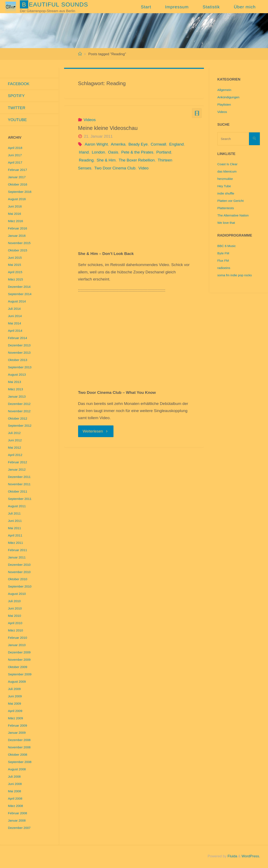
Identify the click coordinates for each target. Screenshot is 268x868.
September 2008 (20, 762)
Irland (84, 152)
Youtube (18, 120)
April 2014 (15, 331)
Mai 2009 (14, 704)
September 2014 (20, 295)
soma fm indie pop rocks (235, 275)
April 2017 (15, 163)
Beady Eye (138, 144)
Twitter (17, 108)
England (177, 144)
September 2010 (20, 587)
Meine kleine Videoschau (108, 128)
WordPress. (251, 857)
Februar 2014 (17, 339)
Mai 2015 (14, 265)
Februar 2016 (17, 229)
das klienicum (227, 171)
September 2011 (20, 499)
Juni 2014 (15, 317)
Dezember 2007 (19, 828)
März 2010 (15, 631)
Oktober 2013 (18, 360)
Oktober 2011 (18, 492)
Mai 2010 (14, 616)
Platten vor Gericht (231, 201)
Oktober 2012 (18, 419)
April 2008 (15, 799)
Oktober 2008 (18, 755)
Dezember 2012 (19, 404)
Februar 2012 (17, 463)
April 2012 (15, 455)
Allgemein (224, 90)
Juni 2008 (15, 784)
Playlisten (224, 104)
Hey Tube (224, 186)
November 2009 (19, 660)
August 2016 (17, 200)
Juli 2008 (14, 777)
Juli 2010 (14, 602)
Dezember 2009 (19, 653)
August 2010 (17, 594)
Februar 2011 (17, 551)
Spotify (16, 96)
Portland (164, 152)
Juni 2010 (15, 609)
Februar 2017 (17, 170)
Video (143, 168)
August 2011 (17, 507)
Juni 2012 (15, 441)
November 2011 (19, 485)
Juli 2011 (14, 514)
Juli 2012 (14, 433)
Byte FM (223, 253)
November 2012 (19, 412)
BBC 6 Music (227, 246)
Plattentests (226, 208)
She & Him (106, 160)
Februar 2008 (17, 814)
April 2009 (15, 711)
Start (146, 7)
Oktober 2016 (18, 185)
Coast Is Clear (227, 164)
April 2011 (15, 536)
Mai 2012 (14, 448)
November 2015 (19, 244)
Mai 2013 (14, 382)
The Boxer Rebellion (137, 160)
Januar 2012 (17, 470)
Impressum (177, 7)
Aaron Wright (96, 144)
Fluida (232, 857)
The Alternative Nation (233, 215)
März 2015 (15, 280)
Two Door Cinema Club (115, 168)
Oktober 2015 (18, 251)
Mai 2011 (14, 529)
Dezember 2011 (19, 477)
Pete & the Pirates (137, 152)
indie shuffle (226, 193)
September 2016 (20, 192)
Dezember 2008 (19, 741)
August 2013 (17, 375)
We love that (226, 223)
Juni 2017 (15, 156)
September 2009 (20, 675)
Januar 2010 (17, 646)
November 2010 (19, 573)
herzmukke (225, 179)
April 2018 (15, 148)
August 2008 (17, 770)
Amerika (118, 144)
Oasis (113, 152)
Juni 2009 (15, 697)
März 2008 (15, 806)
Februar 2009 (17, 726)
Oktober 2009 (18, 668)
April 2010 (15, 624)
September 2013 (20, 368)
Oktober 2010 (18, 580)
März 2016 (15, 222)
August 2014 (17, 302)
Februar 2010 (17, 638)
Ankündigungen (228, 97)
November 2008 (19, 748)
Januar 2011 (17, 558)
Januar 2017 (17, 178)
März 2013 (15, 390)
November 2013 (19, 353)
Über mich (245, 7)
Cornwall (158, 144)
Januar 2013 (17, 397)
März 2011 (15, 543)
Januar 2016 (17, 236)
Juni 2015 (15, 258)
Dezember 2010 (19, 565)
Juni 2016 (15, 207)
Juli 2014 (14, 309)
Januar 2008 (17, 821)
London (98, 152)
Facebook (19, 84)
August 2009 (17, 682)
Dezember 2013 (19, 346)
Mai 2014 (14, 324)
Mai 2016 (14, 214)
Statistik (211, 7)
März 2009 (15, 719)
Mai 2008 (14, 792)
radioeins (224, 268)
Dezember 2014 (19, 287)
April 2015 (15, 273)
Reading (86, 160)
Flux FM (223, 261)
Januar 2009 (17, 733)
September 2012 (20, 426)
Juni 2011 (15, 521)
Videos (90, 120)
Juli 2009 (14, 689)
